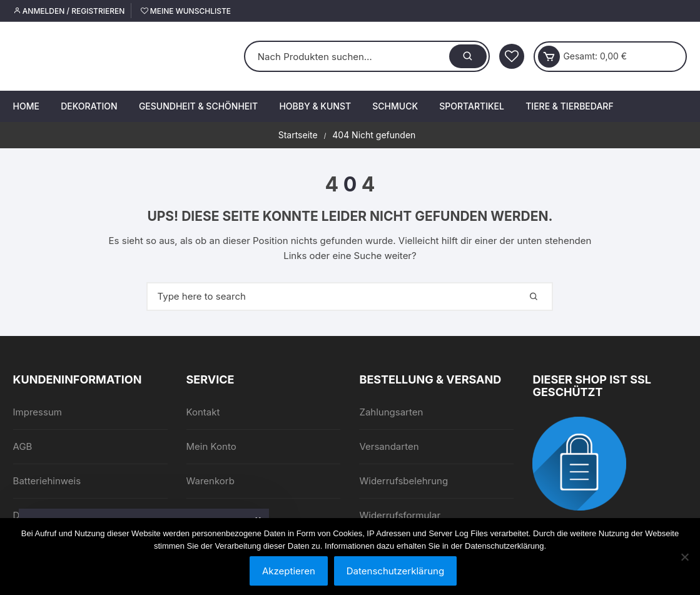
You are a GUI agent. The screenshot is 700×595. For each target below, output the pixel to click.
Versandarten (389, 446)
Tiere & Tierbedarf (569, 106)
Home (26, 106)
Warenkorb (211, 481)
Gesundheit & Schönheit (198, 106)
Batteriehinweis (47, 481)
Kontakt (203, 412)
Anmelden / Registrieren (69, 11)
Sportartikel (472, 106)
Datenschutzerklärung (395, 571)
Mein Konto (211, 446)
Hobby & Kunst (315, 106)
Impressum (38, 412)
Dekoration (89, 106)
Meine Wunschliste (186, 11)
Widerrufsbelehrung (403, 481)
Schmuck (395, 106)
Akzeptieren (289, 571)
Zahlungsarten (391, 412)
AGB (23, 446)
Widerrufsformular (400, 515)
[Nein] (684, 557)
